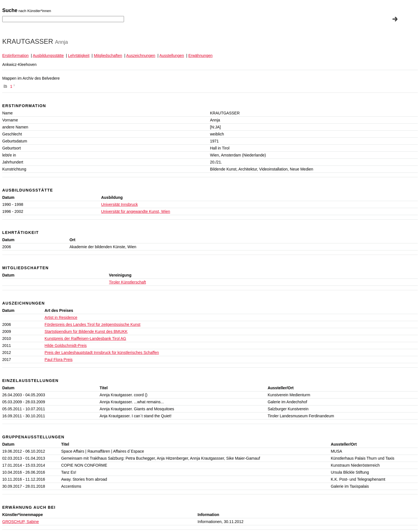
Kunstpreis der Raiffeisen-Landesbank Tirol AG (85, 338)
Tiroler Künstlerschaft (127, 282)
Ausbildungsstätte (48, 56)
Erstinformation (15, 56)
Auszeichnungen (141, 56)
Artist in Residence (61, 317)
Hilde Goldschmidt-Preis (66, 346)
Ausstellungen (172, 56)
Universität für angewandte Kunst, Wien (136, 211)
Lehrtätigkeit (79, 56)
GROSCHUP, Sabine (20, 522)
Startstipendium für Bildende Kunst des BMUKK (86, 331)
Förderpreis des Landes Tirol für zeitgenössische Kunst (93, 324)
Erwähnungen (200, 56)
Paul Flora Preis (59, 360)
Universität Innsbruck (119, 204)
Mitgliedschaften (108, 56)
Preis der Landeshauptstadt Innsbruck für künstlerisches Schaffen (102, 353)
